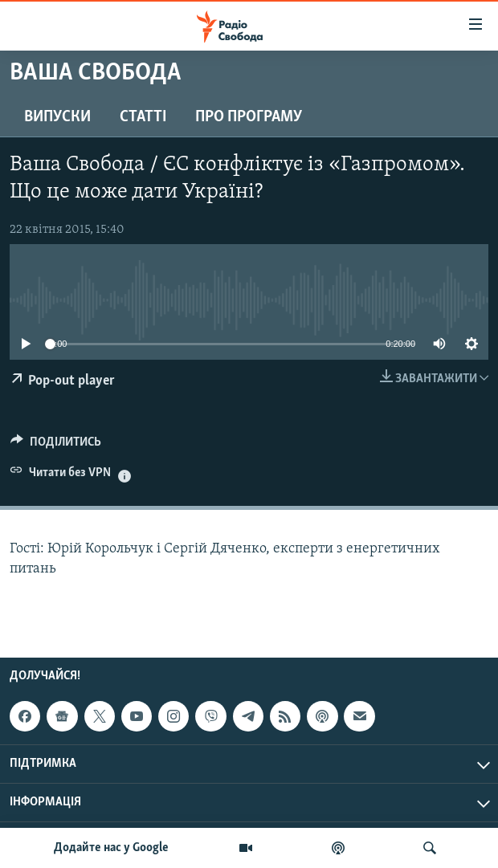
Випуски (57, 117)
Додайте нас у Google (111, 848)
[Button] (56, 446)
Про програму (249, 117)
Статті (143, 117)
